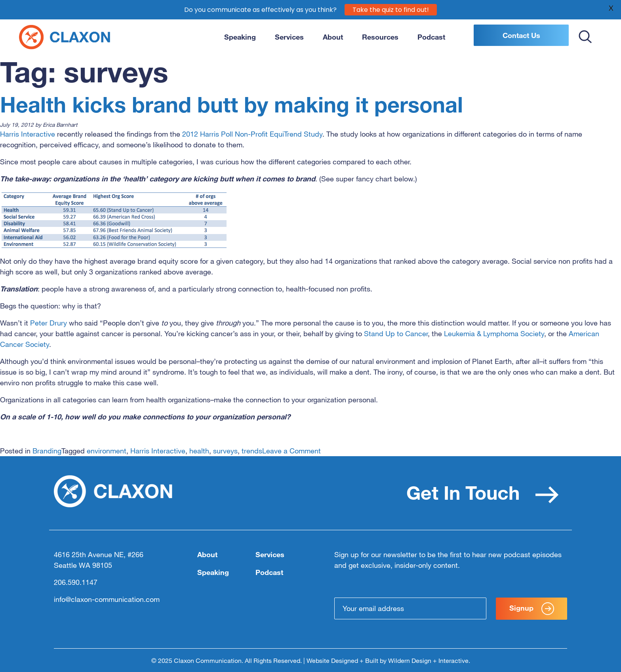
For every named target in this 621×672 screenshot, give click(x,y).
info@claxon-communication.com (107, 599)
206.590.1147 (76, 582)
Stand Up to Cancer (396, 333)
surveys (225, 451)
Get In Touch (483, 492)
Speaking (240, 37)
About (333, 37)
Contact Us (521, 35)
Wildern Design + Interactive (428, 661)
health (199, 451)
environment (107, 451)
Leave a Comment (291, 451)
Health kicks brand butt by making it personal (231, 105)
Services (289, 37)
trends (252, 451)
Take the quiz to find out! (391, 9)
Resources (380, 37)
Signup (532, 609)
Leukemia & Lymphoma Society (494, 333)
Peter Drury (49, 323)
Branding (47, 451)
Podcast (431, 37)
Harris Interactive (28, 134)
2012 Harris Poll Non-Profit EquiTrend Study (252, 134)
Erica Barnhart (60, 125)
